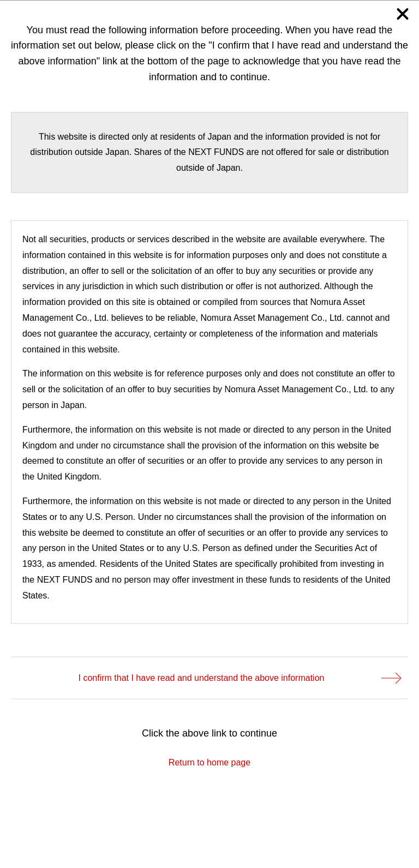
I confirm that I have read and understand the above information (239, 678)
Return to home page (209, 762)
